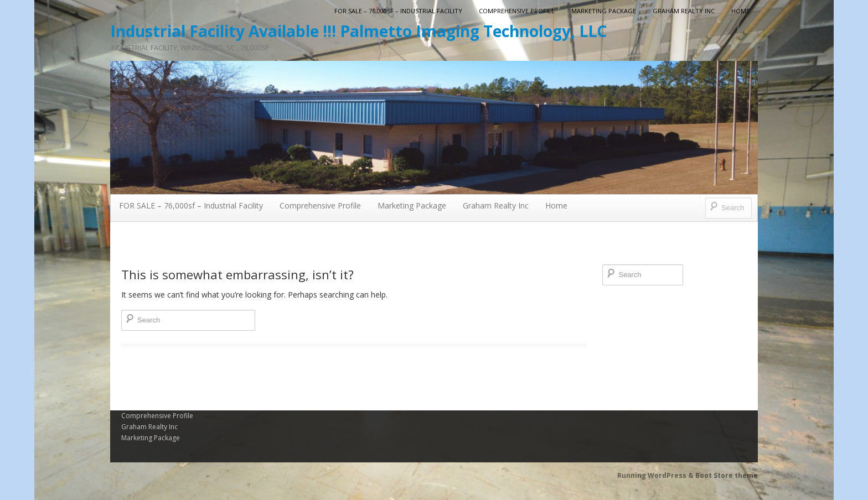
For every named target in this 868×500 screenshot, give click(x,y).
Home (740, 11)
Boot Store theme (727, 475)
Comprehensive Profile (517, 11)
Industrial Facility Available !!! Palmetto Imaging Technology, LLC (358, 31)
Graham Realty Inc (684, 11)
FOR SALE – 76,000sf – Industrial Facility (398, 11)
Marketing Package (604, 11)
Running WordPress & (656, 475)
